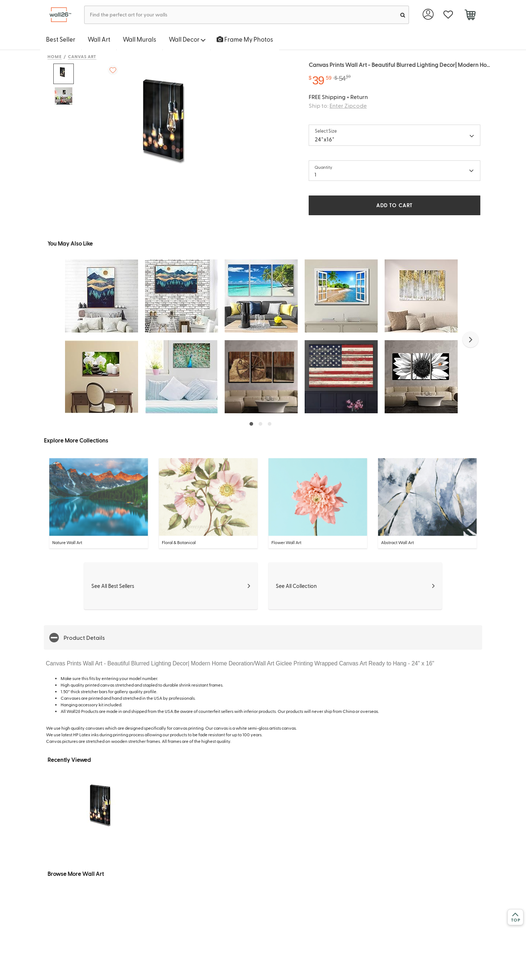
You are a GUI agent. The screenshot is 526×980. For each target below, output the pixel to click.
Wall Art (99, 39)
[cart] (470, 16)
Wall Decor (187, 39)
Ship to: (338, 105)
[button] (470, 339)
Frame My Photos (245, 39)
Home (55, 56)
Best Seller (61, 39)
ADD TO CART (394, 205)
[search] (403, 15)
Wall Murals (140, 39)
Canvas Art (82, 56)
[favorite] (448, 15)
